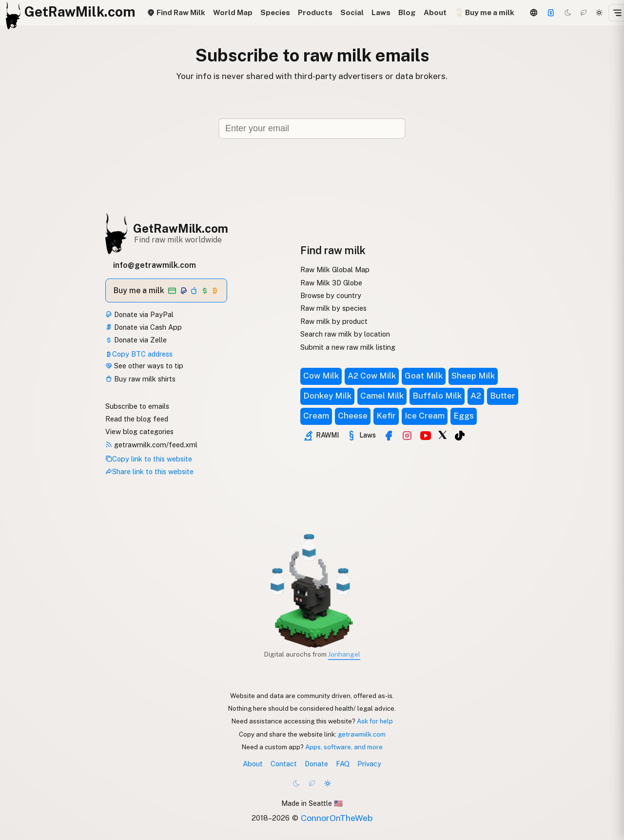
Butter (503, 396)
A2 (476, 396)
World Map (233, 12)
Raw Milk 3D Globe (331, 283)
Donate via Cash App (144, 327)
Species (275, 12)
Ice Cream (425, 416)
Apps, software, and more (344, 747)
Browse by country (331, 295)
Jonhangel (344, 654)
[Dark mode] (568, 13)
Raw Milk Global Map (335, 270)
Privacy (369, 764)
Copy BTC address (139, 354)
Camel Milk (382, 396)
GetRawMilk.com (181, 228)
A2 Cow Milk (372, 376)
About (435, 12)
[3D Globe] (534, 13)
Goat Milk (424, 376)
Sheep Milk (473, 376)
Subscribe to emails (137, 406)
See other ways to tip (144, 366)
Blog (407, 12)
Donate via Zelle (136, 340)
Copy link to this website (149, 459)
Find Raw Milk (176, 12)
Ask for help (375, 721)
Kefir (386, 416)
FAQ (343, 764)
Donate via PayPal (139, 314)
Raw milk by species (333, 308)
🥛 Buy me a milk (484, 12)
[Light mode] (599, 13)
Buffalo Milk (437, 396)
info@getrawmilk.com (155, 265)
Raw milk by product (334, 321)
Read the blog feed (137, 419)
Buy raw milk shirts (140, 379)
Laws (381, 12)
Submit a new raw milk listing (348, 347)
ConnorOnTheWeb (337, 818)
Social (352, 12)
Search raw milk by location (345, 334)
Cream (316, 416)
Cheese (353, 416)
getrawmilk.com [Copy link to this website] (362, 734)
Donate (316, 764)
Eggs (464, 416)
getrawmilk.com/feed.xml (151, 445)
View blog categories (139, 431)
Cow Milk (321, 376)
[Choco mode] (584, 13)
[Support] (551, 13)
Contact (284, 764)
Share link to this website (149, 471)
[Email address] (312, 129)
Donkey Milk (327, 396)
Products (315, 12)
